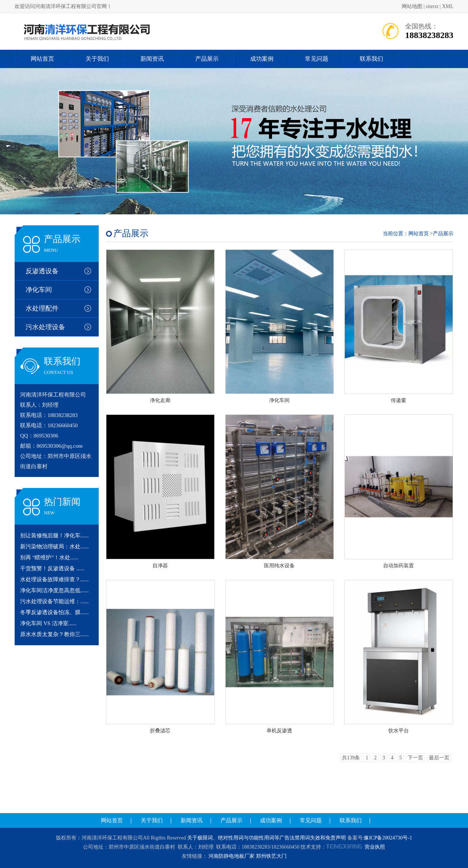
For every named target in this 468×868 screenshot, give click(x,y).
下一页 (415, 758)
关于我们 (97, 59)
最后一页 (439, 758)
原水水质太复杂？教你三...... (54, 634)
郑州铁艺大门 (271, 856)
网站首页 (42, 59)
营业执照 (375, 847)
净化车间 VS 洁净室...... (48, 623)
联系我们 (371, 59)
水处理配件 (42, 308)
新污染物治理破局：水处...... (54, 546)
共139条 (351, 758)
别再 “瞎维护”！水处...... (49, 557)
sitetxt (432, 6)
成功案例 (262, 59)
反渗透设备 (42, 271)
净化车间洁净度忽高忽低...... (54, 590)
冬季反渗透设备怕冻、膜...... (54, 612)
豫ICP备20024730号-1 (388, 838)
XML (448, 6)
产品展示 (207, 59)
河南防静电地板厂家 (231, 856)
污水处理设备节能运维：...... (54, 601)
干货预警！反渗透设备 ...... (52, 568)
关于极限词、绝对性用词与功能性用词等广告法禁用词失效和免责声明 (267, 838)
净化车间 (39, 290)
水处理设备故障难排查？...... (54, 579)
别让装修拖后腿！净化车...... (54, 536)
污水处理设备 (45, 327)
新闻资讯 (152, 59)
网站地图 (412, 6)
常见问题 (317, 59)
